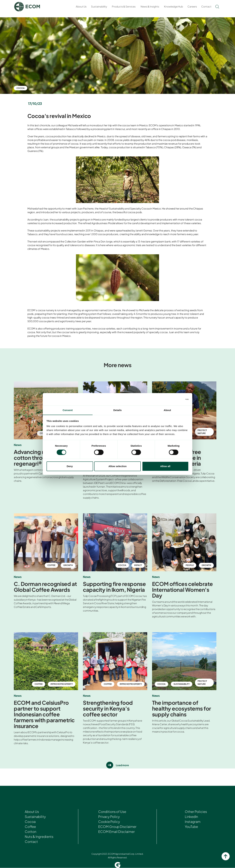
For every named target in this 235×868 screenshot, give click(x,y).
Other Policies (196, 812)
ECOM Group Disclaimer (117, 827)
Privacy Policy (109, 817)
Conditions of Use (112, 812)
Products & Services (124, 6)
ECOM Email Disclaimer (117, 832)
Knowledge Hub (174, 6)
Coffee (30, 827)
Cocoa (21, 88)
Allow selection (117, 466)
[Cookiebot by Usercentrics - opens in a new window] (174, 399)
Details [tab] (117, 410)
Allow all (165, 466)
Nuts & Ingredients (39, 837)
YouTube (191, 827)
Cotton (30, 832)
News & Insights (150, 6)
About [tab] (167, 410)
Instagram (193, 822)
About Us (81, 6)
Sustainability (99, 6)
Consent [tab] (68, 410)
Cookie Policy (109, 822)
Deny (70, 466)
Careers (192, 6)
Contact (206, 6)
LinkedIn (191, 817)
